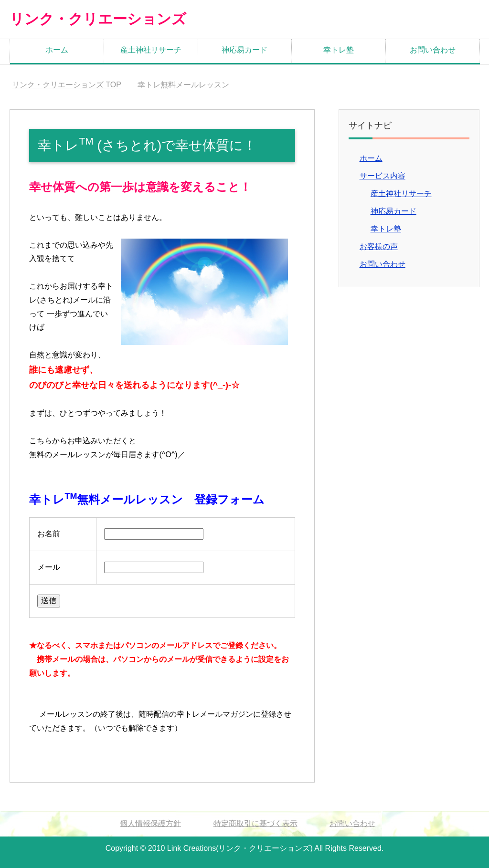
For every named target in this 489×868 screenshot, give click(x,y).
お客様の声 (379, 246)
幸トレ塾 (339, 49)
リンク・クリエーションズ (95, 19)
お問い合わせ (433, 49)
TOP (67, 84)
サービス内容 (383, 175)
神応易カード (244, 49)
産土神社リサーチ (151, 49)
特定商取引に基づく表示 (255, 823)
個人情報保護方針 (150, 823)
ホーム (57, 49)
